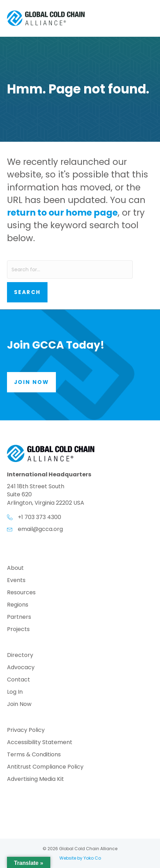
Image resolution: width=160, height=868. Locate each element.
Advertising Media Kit (35, 780)
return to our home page (62, 213)
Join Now (19, 705)
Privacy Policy (26, 731)
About (15, 569)
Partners (19, 618)
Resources (21, 593)
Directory (20, 656)
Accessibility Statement (40, 743)
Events (16, 581)
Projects (18, 630)
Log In (15, 692)
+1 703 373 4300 (39, 517)
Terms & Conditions (34, 755)
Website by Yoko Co (80, 858)
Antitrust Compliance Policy (45, 767)
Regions (18, 605)
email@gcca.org (40, 529)
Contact (19, 680)
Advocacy (21, 668)
